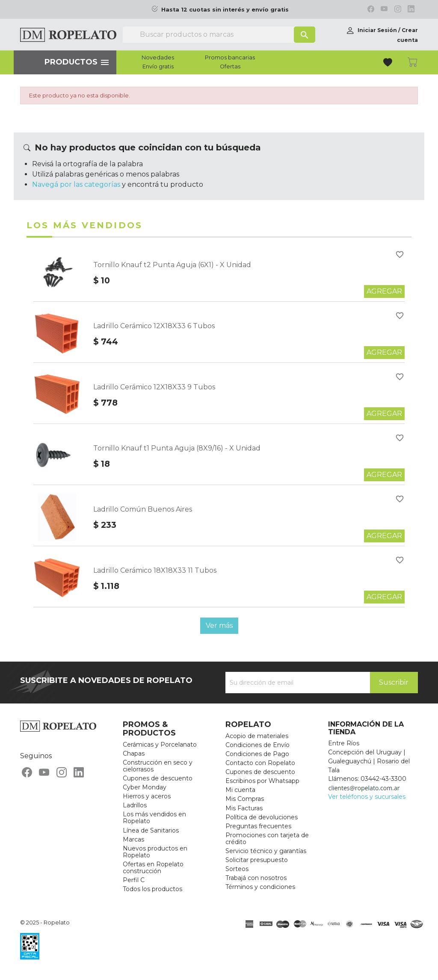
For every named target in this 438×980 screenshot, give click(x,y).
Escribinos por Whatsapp (262, 781)
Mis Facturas (244, 808)
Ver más (219, 625)
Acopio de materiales (257, 736)
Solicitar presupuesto (257, 860)
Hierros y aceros (147, 796)
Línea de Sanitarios (151, 830)
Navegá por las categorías (76, 184)
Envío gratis (158, 67)
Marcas (133, 839)
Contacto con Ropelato (260, 763)
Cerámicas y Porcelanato (160, 745)
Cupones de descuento (158, 778)
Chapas (134, 753)
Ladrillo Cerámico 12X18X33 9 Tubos (154, 387)
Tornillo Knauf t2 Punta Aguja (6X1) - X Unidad (172, 265)
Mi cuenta (240, 790)
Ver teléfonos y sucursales (367, 797)
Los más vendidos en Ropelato (154, 818)
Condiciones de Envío (257, 745)
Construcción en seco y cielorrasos (158, 766)
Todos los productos (152, 889)
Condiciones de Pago (257, 754)
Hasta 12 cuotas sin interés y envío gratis (225, 10)
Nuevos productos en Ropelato (155, 852)
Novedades (158, 58)
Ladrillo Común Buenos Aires (143, 509)
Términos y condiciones (260, 887)
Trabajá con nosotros (256, 878)
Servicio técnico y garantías (266, 851)
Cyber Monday (145, 787)
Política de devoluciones (262, 817)
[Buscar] (219, 35)
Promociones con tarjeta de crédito (267, 839)
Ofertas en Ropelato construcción (153, 868)
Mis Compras (245, 799)
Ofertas (230, 67)
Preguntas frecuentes (258, 826)
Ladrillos (135, 805)
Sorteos (237, 869)
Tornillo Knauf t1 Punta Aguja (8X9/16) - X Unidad (177, 448)
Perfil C (134, 880)
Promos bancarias (230, 58)
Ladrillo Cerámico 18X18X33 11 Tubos (155, 570)
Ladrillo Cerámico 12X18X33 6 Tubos (154, 326)
